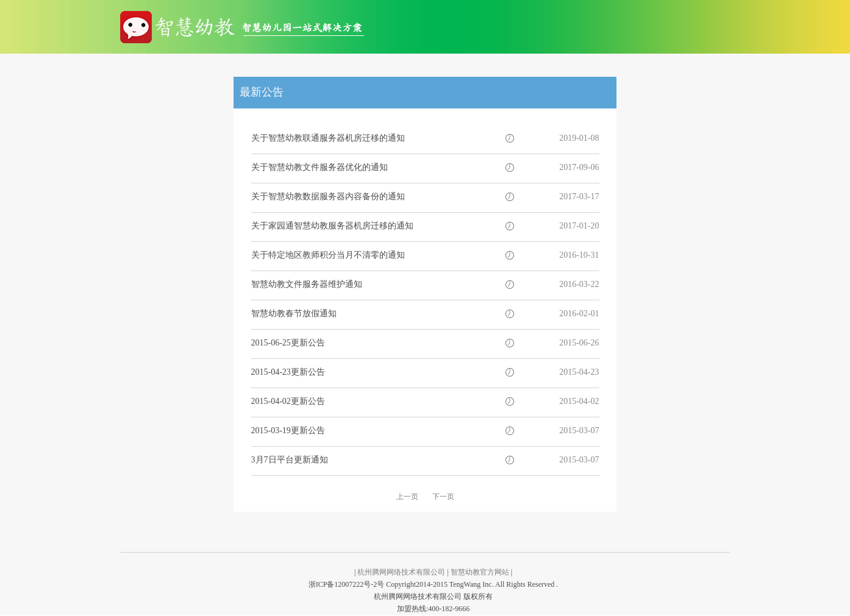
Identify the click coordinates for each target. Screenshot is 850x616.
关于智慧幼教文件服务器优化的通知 (320, 167)
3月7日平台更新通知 (290, 460)
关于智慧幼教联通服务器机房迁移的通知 (328, 138)
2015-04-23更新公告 (288, 372)
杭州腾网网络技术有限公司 (401, 572)
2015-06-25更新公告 (288, 343)
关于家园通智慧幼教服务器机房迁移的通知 (332, 226)
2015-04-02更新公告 (288, 401)
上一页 (407, 497)
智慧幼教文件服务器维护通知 (307, 284)
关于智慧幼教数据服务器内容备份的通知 (328, 196)
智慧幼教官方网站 (480, 572)
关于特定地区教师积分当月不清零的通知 (328, 255)
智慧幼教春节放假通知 (294, 313)
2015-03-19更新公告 (288, 430)
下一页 (443, 497)
